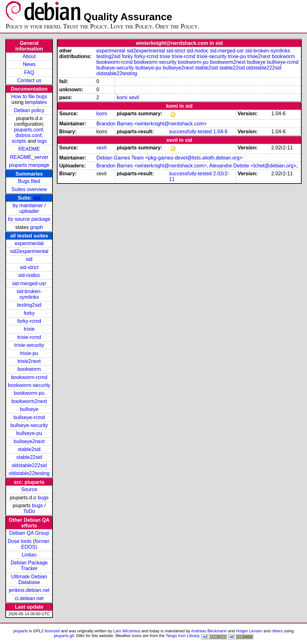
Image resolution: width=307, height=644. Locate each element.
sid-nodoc (29, 275)
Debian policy (29, 110)
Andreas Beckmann (209, 631)
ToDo (29, 511)
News (29, 64)
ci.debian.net (29, 598)
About (29, 56)
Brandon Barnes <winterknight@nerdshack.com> (152, 124)
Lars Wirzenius (127, 631)
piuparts (21, 631)
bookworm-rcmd (29, 377)
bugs (43, 498)
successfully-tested (190, 132)
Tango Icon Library (182, 636)
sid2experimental (29, 251)
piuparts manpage (29, 165)
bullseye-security (29, 425)
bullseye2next (29, 441)
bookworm (29, 369)
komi (122, 97)
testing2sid (29, 305)
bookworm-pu (29, 393)
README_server (29, 157)
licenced (52, 631)
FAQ (29, 72)
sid (37, 198)
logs (42, 141)
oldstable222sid (29, 465)
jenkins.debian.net (29, 590)
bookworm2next (29, 401)
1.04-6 (220, 132)
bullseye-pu (29, 433)
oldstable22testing (29, 473)
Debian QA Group (29, 533)
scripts (19, 141)
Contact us (29, 80)
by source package (29, 219)
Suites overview (29, 189)
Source (29, 489)
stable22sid (29, 457)
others (277, 631)
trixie (29, 329)
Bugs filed (29, 181)
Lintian (29, 555)
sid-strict (29, 267)
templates (36, 102)
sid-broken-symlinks (29, 294)
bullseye (29, 409)
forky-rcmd (29, 321)
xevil (134, 97)
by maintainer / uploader (29, 208)
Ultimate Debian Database (29, 579)
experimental (29, 243)
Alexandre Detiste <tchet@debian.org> (253, 166)
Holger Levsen (249, 631)
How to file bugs (29, 96)
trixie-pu (29, 353)
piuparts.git (64, 636)
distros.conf (28, 135)
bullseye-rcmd (29, 417)
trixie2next (29, 361)
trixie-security (29, 345)
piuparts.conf (28, 130)
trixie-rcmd (29, 337)
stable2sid (29, 449)
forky (29, 313)
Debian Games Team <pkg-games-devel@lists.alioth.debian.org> (169, 158)
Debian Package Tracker (29, 566)
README (29, 149)
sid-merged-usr (29, 283)
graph (37, 227)
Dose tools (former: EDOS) (29, 544)
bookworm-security (29, 385)
